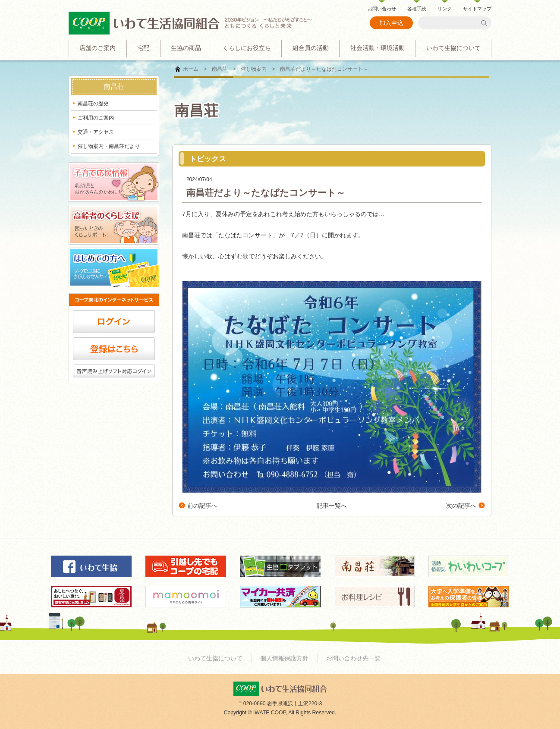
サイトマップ (477, 9)
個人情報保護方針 (284, 658)
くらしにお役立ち (247, 48)
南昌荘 (220, 69)
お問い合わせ (382, 9)
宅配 (143, 48)
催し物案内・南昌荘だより (109, 146)
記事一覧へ (332, 506)
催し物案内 (254, 69)
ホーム (191, 69)
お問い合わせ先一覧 (353, 658)
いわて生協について (453, 48)
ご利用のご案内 (96, 118)
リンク (445, 9)
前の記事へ (202, 506)
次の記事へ (461, 506)
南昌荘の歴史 (93, 104)
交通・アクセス (96, 132)
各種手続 (417, 9)
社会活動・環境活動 (378, 48)
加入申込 (391, 23)
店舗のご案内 (98, 48)
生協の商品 (186, 48)
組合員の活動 (311, 48)
